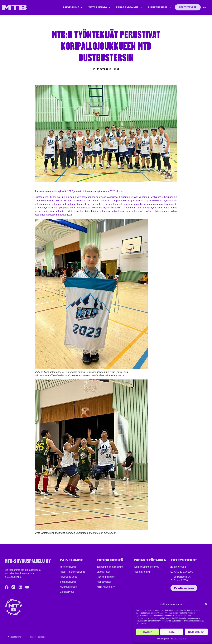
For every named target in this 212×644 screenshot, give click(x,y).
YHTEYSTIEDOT (184, 560)
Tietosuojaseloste (178, 639)
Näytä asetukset (196, 632)
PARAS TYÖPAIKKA (150, 560)
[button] (206, 604)
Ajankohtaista (160, 7)
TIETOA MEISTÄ (110, 560)
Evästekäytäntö (163, 639)
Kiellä (172, 632)
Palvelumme (73, 7)
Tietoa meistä (99, 7)
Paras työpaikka (129, 7)
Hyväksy (147, 632)
